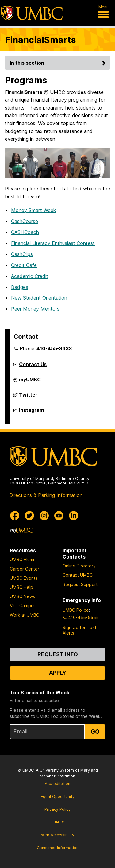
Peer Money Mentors (35, 309)
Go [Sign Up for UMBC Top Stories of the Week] (95, 732)
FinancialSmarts (40, 40)
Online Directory (79, 566)
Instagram (31, 412)
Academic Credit (30, 276)
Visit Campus (23, 605)
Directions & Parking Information (46, 495)
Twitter (28, 397)
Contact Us (33, 364)
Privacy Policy (57, 809)
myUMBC (30, 381)
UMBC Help (21, 587)
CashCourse (25, 221)
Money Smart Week (34, 210)
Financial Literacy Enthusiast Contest (53, 243)
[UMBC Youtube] (59, 516)
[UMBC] (32, 13)
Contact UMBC (78, 575)
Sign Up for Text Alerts (79, 630)
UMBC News (22, 596)
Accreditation (57, 784)
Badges (20, 287)
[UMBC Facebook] (15, 516)
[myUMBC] (21, 530)
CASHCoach (25, 232)
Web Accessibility (58, 835)
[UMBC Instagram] (44, 516)
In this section (59, 63)
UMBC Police (76, 610)
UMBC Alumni (23, 559)
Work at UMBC (25, 615)
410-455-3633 (54, 348)
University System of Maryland (69, 770)
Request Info (58, 654)
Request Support (80, 584)
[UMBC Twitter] (29, 516)
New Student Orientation (39, 298)
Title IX (57, 822)
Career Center (25, 569)
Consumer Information (58, 848)
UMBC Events (24, 578)
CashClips (22, 254)
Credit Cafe (24, 265)
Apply (58, 673)
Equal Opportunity (58, 796)
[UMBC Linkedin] (74, 516)
